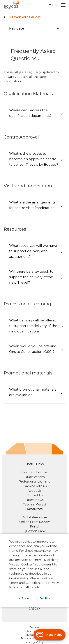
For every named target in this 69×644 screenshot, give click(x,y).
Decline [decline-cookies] (45, 598)
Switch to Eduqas (35, 472)
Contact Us (35, 495)
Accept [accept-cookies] (26, 598)
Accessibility (34, 631)
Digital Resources (34, 517)
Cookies (34, 627)
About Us (34, 491)
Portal (35, 526)
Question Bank (35, 531)
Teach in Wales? (35, 504)
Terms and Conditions (34, 638)
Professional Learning (35, 482)
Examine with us (34, 486)
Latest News (34, 500)
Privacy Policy (34, 642)
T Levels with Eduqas (25, 17)
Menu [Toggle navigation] (57, 5)
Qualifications (34, 477)
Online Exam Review (34, 522)
